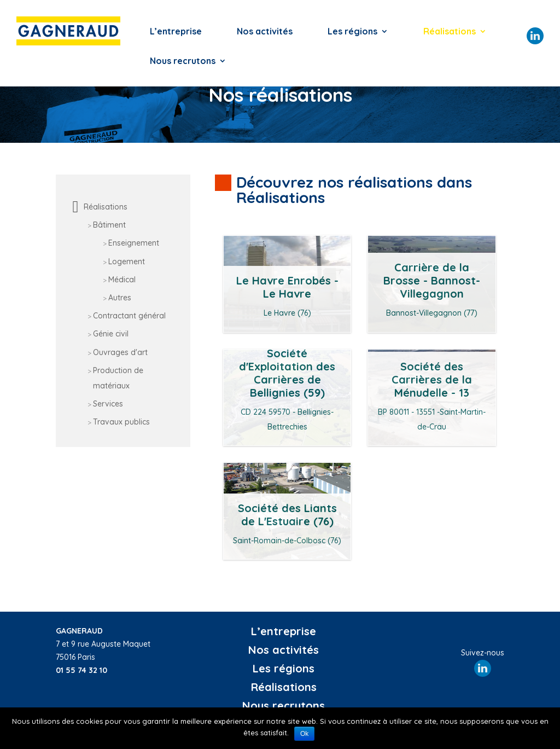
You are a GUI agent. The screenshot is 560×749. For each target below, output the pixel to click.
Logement (127, 262)
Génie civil (111, 334)
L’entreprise (176, 32)
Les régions (352, 32)
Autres (120, 298)
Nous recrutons (183, 62)
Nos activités (265, 32)
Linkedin (535, 36)
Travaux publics (121, 422)
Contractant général (129, 316)
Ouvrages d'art (120, 352)
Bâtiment (109, 225)
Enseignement (134, 243)
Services (108, 404)
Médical (122, 280)
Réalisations (450, 32)
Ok (304, 734)
